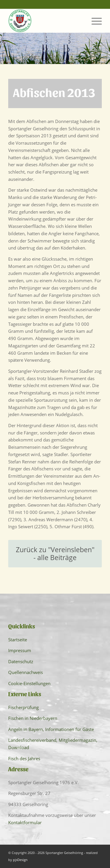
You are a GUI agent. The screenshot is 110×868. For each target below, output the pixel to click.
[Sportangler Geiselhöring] (46, 21)
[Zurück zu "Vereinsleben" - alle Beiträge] (55, 554)
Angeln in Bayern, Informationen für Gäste (51, 729)
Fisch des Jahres (24, 758)
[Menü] (94, 21)
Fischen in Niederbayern (33, 718)
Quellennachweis (26, 672)
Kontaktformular (25, 822)
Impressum (20, 650)
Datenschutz (21, 661)
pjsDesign (20, 860)
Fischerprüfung (23, 707)
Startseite (18, 640)
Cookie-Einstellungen (29, 683)
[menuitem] (94, 21)
